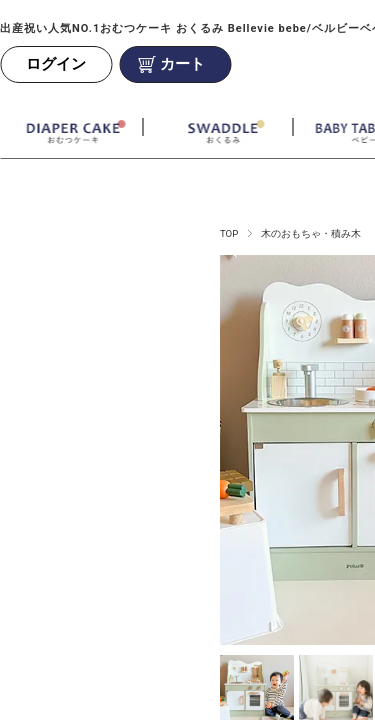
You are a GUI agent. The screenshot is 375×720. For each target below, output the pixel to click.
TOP (229, 233)
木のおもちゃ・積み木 (311, 233)
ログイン (56, 64)
